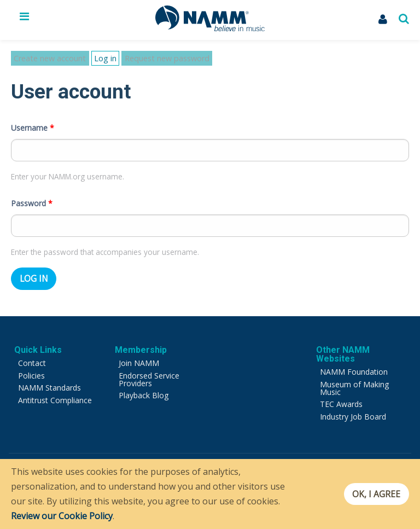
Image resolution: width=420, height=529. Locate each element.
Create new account (45, 58)
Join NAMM (139, 354)
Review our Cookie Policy (62, 516)
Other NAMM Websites (343, 345)
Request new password (153, 58)
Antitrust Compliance (55, 390)
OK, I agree (373, 494)
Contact (32, 354)
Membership (141, 341)
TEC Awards (341, 395)
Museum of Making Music (354, 378)
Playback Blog (144, 386)
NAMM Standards (49, 378)
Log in (98, 59)
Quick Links (38, 341)
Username (33, 118)
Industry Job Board (353, 407)
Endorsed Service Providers (149, 370)
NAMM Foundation (354, 362)
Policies (31, 366)
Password (32, 193)
